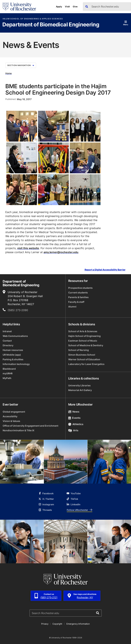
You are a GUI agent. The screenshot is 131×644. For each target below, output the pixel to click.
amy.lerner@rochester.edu (61, 252)
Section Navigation (21, 65)
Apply (59, 7)
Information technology (16, 364)
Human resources (13, 350)
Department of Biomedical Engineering (51, 25)
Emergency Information (78, 624)
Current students (78, 293)
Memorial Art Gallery (80, 390)
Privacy (45, 624)
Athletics (76, 424)
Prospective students (80, 288)
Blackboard (9, 369)
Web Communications (15, 336)
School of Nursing (79, 350)
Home (9, 73)
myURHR (8, 373)
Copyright (57, 624)
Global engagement (14, 412)
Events (74, 418)
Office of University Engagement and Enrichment (30, 426)
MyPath (7, 378)
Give (75, 7)
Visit (67, 7)
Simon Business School (82, 355)
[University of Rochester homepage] (19, 7)
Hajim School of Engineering (84, 336)
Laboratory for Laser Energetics (86, 364)
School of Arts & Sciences (83, 331)
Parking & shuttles (13, 359)
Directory (8, 345)
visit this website (28, 248)
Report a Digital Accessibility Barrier (105, 270)
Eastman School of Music (83, 341)
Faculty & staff (76, 302)
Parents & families (78, 297)
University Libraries (79, 385)
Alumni (72, 307)
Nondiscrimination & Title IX (19, 430)
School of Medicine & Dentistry (86, 345)
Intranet (7, 331)
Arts (73, 430)
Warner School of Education (84, 359)
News (74, 412)
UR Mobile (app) (12, 355)
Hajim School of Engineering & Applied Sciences (33, 19)
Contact (7, 341)
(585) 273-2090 (18, 310)
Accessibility (10, 416)
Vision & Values (11, 421)
